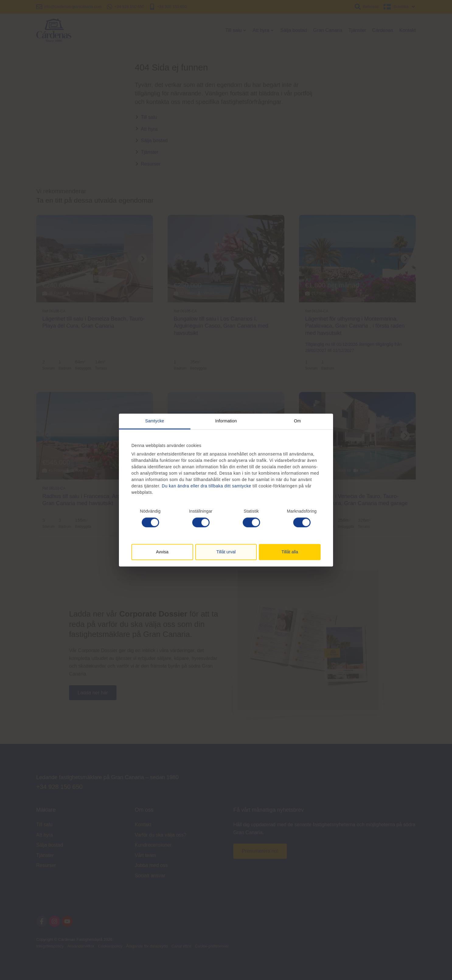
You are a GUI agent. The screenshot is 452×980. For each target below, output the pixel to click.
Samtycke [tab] (155, 421)
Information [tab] (226, 421)
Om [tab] (297, 421)
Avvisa (162, 552)
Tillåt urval (226, 552)
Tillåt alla (290, 552)
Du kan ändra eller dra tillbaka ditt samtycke (207, 486)
